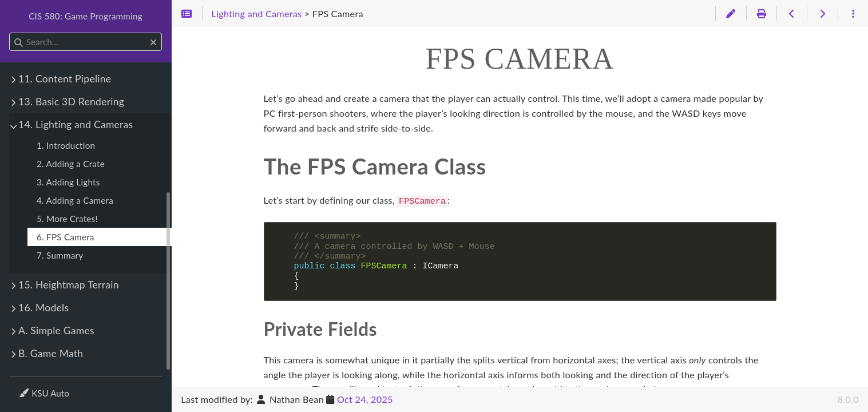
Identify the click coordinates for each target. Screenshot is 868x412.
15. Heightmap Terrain (69, 285)
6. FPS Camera (66, 237)
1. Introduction (66, 145)
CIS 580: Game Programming (86, 16)
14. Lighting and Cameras (76, 124)
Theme (32, 386)
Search (10, 33)
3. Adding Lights (68, 182)
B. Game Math (51, 353)
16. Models (43, 308)
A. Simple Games (56, 330)
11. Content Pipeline (65, 79)
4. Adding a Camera (75, 200)
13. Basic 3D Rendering (71, 102)
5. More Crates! (67, 219)
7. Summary (60, 255)
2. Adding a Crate (71, 164)
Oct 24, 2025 (365, 399)
